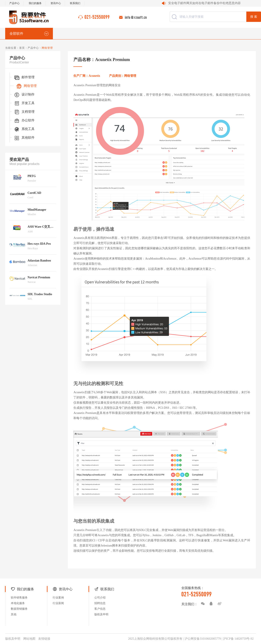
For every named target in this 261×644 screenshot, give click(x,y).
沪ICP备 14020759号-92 (238, 639)
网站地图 (29, 639)
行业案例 (58, 598)
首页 (22, 48)
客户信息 (100, 609)
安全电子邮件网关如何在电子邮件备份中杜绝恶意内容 (204, 3)
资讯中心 (56, 3)
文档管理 (24, 112)
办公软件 (24, 121)
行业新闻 (58, 603)
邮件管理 (24, 78)
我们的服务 (35, 3)
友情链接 (44, 639)
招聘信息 (100, 603)
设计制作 (24, 95)
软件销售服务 (19, 598)
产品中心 (14, 3)
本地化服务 (18, 603)
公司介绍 (100, 598)
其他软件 (24, 138)
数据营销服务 (19, 609)
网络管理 (26, 86)
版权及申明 (101, 614)
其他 (14, 614)
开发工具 (24, 103)
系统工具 (24, 129)
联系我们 (75, 3)
